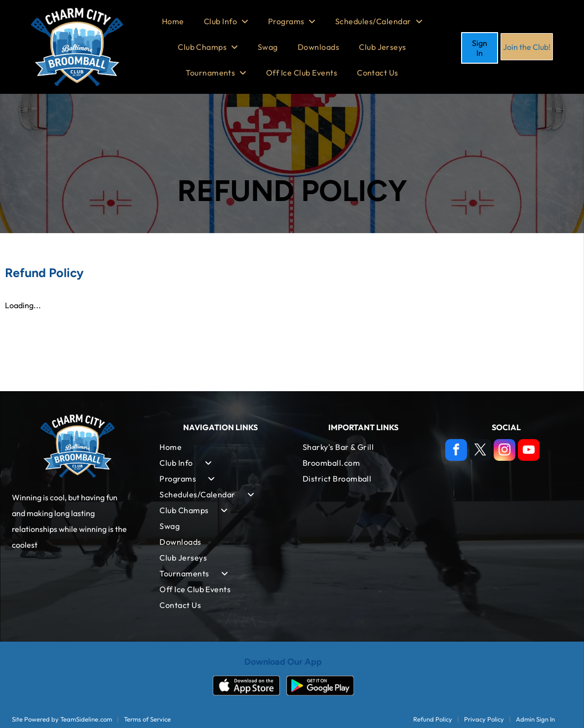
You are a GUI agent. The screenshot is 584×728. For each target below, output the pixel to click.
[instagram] (505, 451)
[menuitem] (173, 21)
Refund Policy (433, 719)
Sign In (480, 48)
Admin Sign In (535, 719)
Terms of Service (147, 719)
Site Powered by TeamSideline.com (62, 719)
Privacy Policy (484, 719)
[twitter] (480, 451)
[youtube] (529, 451)
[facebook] (456, 451)
